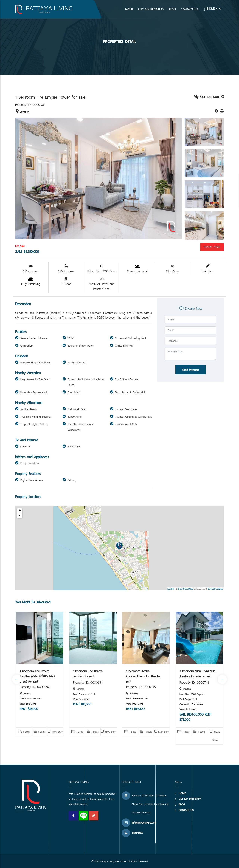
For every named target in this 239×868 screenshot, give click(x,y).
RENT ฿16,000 (82, 704)
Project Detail (212, 247)
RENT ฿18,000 (29, 709)
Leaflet (171, 589)
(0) (222, 96)
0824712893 (138, 833)
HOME (129, 9)
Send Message (191, 370)
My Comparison (207, 96)
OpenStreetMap (186, 589)
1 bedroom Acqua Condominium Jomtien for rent (143, 676)
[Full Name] (190, 320)
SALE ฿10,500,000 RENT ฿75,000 (195, 717)
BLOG (172, 9)
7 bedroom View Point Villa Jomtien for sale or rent (197, 674)
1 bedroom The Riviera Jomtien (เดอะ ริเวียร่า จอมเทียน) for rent (37, 676)
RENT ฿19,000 (135, 709)
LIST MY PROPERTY (151, 9)
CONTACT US (190, 9)
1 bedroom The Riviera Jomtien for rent (88, 674)
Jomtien (22, 112)
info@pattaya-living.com (144, 823)
